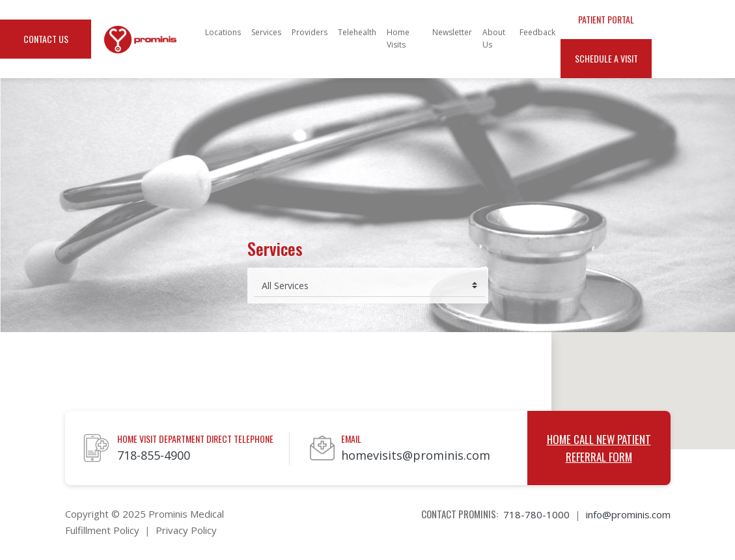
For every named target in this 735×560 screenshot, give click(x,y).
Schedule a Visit (606, 58)
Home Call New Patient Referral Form (599, 448)
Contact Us (46, 39)
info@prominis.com (628, 514)
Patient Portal (606, 19)
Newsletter (452, 32)
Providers (310, 32)
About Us (494, 38)
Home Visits (398, 38)
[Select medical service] (369, 286)
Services (266, 32)
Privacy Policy (186, 530)
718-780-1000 (536, 514)
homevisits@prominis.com (416, 455)
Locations (223, 32)
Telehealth (357, 32)
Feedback (537, 32)
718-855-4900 (154, 455)
